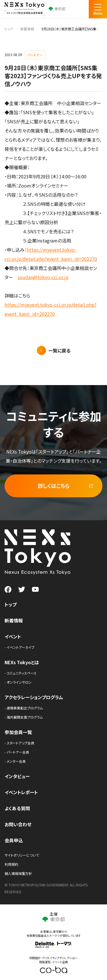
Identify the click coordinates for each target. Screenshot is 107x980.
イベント (13, 636)
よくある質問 (17, 808)
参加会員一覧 (18, 732)
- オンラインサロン (18, 682)
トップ (9, 29)
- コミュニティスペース (21, 673)
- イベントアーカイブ (20, 647)
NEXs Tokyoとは (22, 662)
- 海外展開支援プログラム (24, 717)
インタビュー (17, 776)
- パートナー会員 (17, 752)
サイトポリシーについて (22, 855)
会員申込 (14, 840)
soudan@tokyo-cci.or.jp (43, 277)
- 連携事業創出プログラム (24, 708)
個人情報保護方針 (18, 873)
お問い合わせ (18, 824)
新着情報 (27, 29)
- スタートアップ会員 (19, 743)
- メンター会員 (15, 761)
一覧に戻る (59, 350)
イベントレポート (21, 792)
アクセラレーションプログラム (34, 697)
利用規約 (11, 864)
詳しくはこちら (54, 486)
